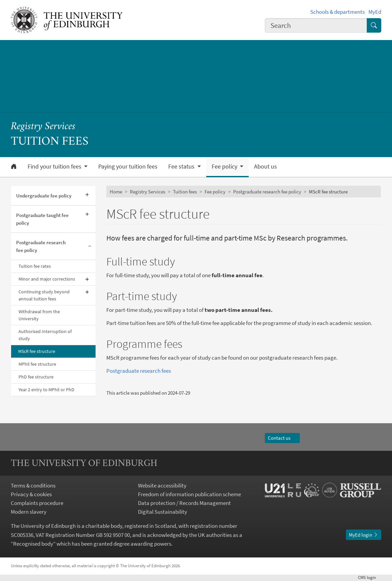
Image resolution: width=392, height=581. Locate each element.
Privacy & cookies (31, 494)
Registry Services (43, 127)
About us (265, 167)
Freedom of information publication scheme (189, 494)
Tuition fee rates (35, 266)
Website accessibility (162, 485)
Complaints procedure (37, 503)
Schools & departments (337, 12)
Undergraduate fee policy (44, 196)
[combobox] (316, 26)
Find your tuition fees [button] (55, 167)
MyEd (375, 12)
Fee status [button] (182, 167)
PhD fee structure (36, 377)
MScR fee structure (37, 351)
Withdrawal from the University (39, 315)
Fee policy (215, 192)
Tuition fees (185, 192)
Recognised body (33, 544)
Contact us (282, 438)
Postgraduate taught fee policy (42, 219)
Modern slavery (29, 512)
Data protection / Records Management (184, 503)
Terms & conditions (33, 485)
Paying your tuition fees (128, 167)
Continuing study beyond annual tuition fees (44, 295)
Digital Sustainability (163, 512)
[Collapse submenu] (90, 246)
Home (116, 192)
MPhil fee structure (37, 364)
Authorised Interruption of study (45, 335)
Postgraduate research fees (139, 371)
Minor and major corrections (47, 279)
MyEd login (364, 535)
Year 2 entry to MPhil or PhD (46, 390)
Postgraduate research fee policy (41, 246)
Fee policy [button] (225, 167)
